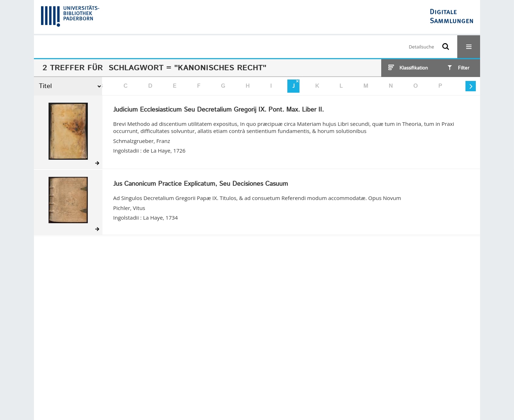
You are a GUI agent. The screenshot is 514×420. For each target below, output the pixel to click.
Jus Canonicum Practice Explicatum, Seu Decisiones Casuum (201, 184)
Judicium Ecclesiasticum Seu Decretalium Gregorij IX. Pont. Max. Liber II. (218, 110)
